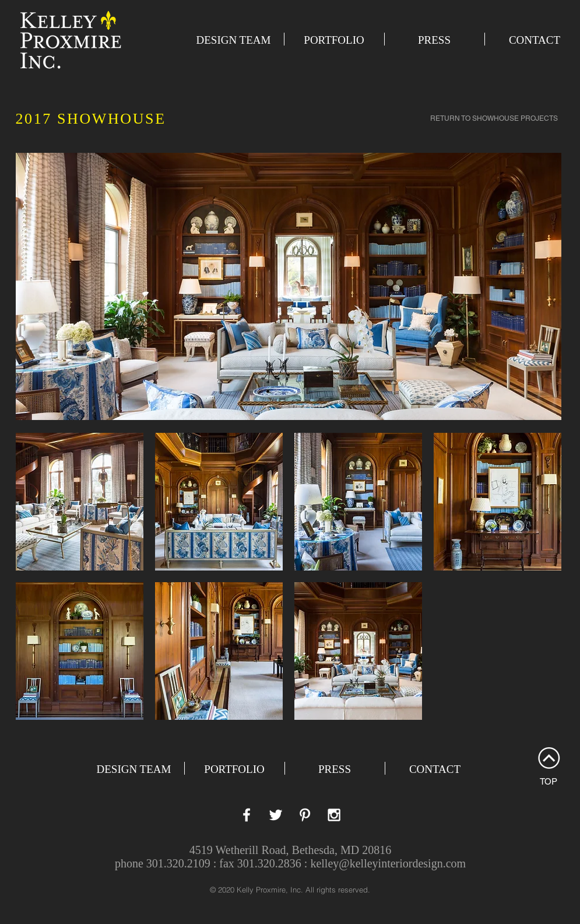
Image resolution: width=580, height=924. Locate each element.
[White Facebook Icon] (247, 815)
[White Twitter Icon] (276, 815)
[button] (80, 502)
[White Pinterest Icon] (305, 815)
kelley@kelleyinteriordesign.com (388, 863)
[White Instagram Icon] (334, 815)
